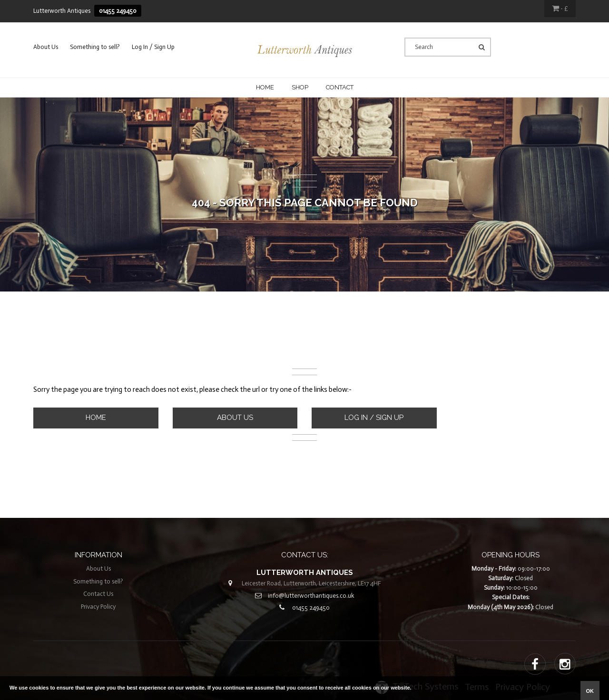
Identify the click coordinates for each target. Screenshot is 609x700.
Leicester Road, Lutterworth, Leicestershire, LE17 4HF (311, 583)
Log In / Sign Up (153, 47)
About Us (46, 47)
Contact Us (98, 594)
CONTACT (340, 87)
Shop (300, 87)
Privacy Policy (98, 607)
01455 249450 (118, 11)
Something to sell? (95, 47)
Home (265, 87)
